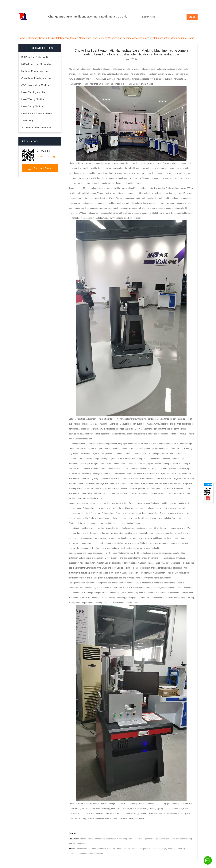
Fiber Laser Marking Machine (120, 553)
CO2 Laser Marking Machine (35, 85)
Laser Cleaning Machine (33, 92)
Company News (37, 38)
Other (173, 488)
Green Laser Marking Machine (36, 78)
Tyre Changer (28, 120)
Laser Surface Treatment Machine (38, 113)
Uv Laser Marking (83, 188)
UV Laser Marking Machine (35, 71)
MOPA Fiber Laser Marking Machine (39, 64)
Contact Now (40, 168)
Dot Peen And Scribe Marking (36, 57)
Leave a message (46, 157)
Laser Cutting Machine (32, 106)
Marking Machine (91, 168)
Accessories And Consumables (37, 128)
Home (22, 38)
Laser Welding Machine (33, 99)
